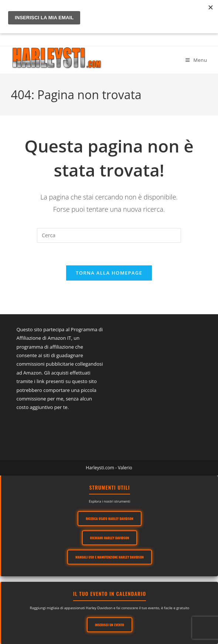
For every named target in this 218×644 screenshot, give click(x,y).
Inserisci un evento (110, 625)
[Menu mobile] (196, 60)
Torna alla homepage (109, 273)
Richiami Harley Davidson (110, 538)
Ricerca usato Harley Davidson (110, 519)
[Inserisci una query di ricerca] (109, 235)
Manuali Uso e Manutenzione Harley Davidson (110, 557)
